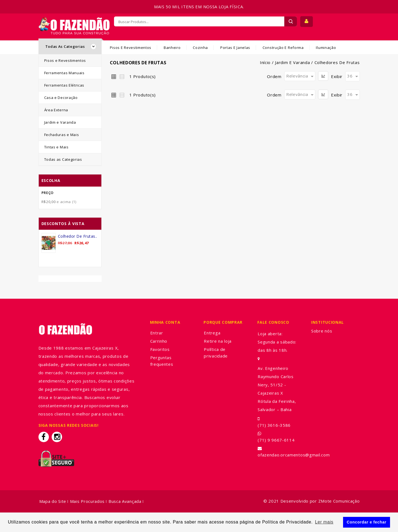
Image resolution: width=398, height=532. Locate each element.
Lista (122, 76)
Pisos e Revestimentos (131, 48)
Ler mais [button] (324, 522)
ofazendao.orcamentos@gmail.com (294, 455)
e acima (59, 202)
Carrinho (159, 341)
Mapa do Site (53, 501)
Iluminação (326, 48)
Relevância (297, 76)
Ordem (274, 76)
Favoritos (160, 349)
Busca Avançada (125, 501)
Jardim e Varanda (292, 62)
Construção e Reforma (283, 48)
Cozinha (200, 48)
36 (350, 76)
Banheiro (172, 48)
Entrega (212, 333)
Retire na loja (218, 341)
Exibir (337, 76)
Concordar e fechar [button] (367, 522)
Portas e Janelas (235, 48)
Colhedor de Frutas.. (78, 236)
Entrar (157, 333)
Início (265, 62)
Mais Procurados (87, 501)
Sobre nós (322, 331)
